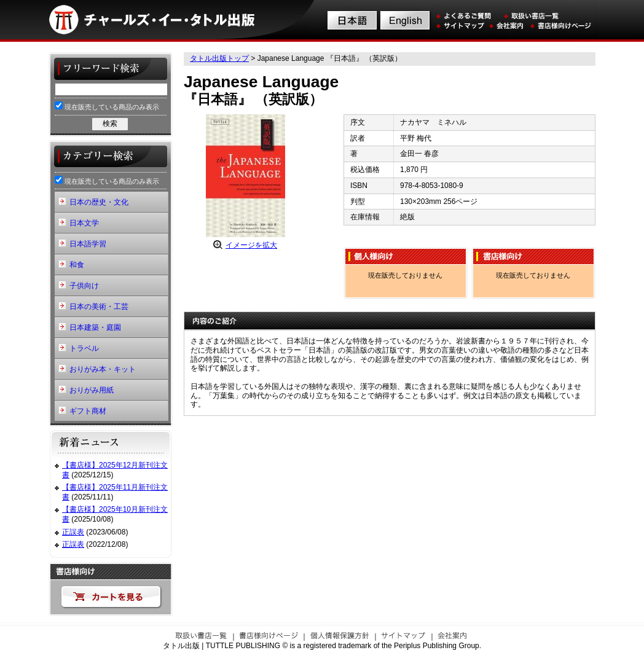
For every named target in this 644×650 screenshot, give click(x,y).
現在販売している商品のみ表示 (107, 106)
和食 (77, 265)
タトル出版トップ (219, 58)
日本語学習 (88, 244)
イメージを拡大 (251, 245)
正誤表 (73, 532)
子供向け (84, 286)
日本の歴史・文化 (99, 202)
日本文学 (84, 223)
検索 (110, 123)
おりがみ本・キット (103, 369)
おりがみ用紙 (92, 390)
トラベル (84, 348)
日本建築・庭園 (95, 327)
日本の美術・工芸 (99, 307)
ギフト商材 (88, 411)
